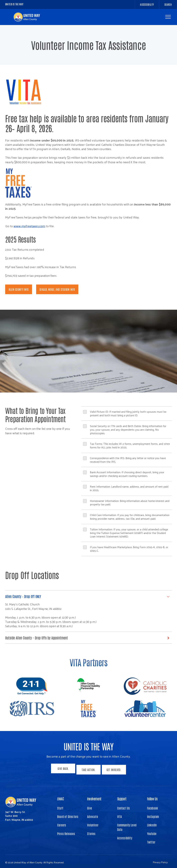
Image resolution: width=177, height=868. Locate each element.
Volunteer (93, 823)
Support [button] (122, 797)
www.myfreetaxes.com (29, 226)
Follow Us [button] (152, 797)
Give (90, 806)
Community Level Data (127, 825)
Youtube (152, 831)
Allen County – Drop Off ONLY (25, 596)
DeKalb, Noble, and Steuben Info (57, 289)
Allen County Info (19, 289)
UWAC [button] (60, 797)
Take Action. (88, 769)
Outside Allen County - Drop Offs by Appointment (40, 638)
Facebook (153, 806)
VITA (120, 814)
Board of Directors (68, 814)
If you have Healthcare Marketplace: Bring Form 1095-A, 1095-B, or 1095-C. (126, 549)
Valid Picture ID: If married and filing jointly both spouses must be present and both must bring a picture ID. (125, 413)
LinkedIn (152, 823)
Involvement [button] (94, 797)
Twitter (151, 840)
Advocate (92, 814)
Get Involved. (115, 769)
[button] (168, 17)
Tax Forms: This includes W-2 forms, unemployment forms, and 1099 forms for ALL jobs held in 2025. (126, 445)
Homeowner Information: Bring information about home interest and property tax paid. (126, 503)
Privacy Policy (160, 860)
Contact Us (124, 806)
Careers (62, 823)
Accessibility (125, 836)
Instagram (153, 814)
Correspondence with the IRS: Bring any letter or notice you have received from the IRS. (124, 460)
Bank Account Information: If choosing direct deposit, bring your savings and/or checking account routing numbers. (124, 474)
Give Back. (62, 769)
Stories (91, 831)
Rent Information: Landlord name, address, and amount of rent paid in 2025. (126, 488)
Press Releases (66, 831)
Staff (60, 806)
